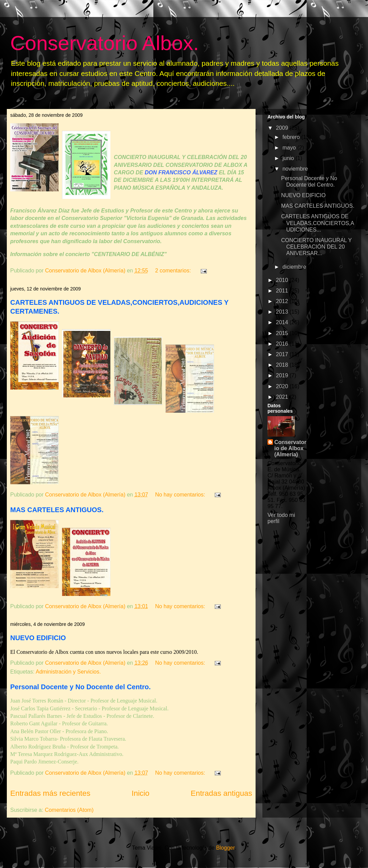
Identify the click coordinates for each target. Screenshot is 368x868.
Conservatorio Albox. (105, 43)
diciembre (295, 267)
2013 (283, 312)
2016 (283, 344)
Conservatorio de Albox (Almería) (290, 448)
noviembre (296, 169)
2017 (283, 354)
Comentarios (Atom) (69, 810)
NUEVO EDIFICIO (38, 638)
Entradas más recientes (50, 793)
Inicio (140, 793)
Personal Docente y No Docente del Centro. (80, 687)
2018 (283, 365)
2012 (283, 301)
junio (289, 158)
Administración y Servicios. (68, 672)
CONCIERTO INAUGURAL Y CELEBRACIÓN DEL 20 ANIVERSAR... (316, 247)
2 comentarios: (174, 271)
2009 (283, 128)
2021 (283, 397)
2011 (283, 291)
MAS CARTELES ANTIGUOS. (57, 510)
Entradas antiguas (222, 793)
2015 (283, 333)
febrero (292, 137)
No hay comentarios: (181, 495)
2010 (283, 280)
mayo (290, 148)
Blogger (225, 848)
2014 (283, 322)
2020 (283, 386)
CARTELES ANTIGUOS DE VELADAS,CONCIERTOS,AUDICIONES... (318, 223)
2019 (283, 375)
